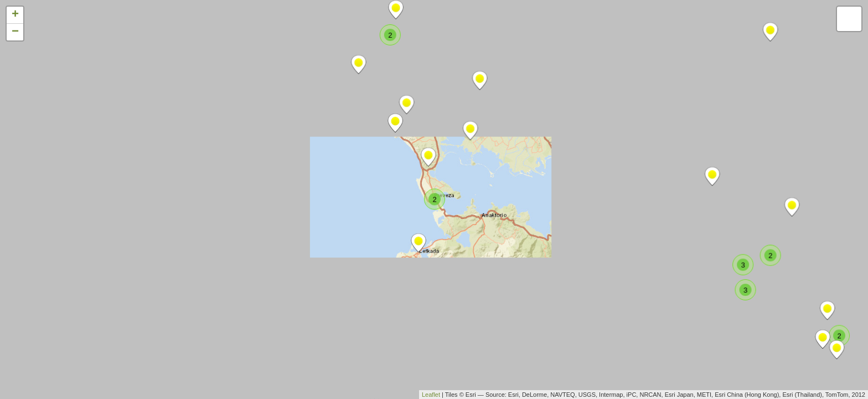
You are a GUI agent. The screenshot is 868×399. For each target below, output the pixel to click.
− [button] (15, 32)
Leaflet (431, 395)
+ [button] (15, 15)
